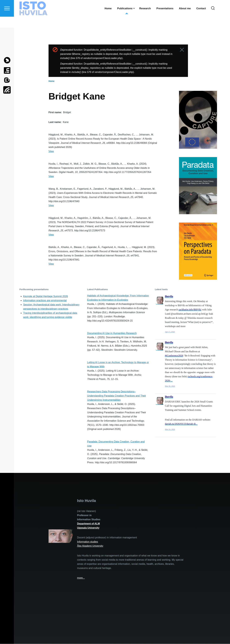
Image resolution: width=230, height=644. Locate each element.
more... (81, 578)
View (51, 151)
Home (52, 81)
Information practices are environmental (45, 301)
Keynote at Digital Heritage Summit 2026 (46, 296)
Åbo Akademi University (90, 546)
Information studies (88, 542)
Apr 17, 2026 (170, 332)
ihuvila (169, 297)
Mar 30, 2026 (170, 386)
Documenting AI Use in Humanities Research (112, 333)
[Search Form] (213, 19)
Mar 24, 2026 (170, 429)
